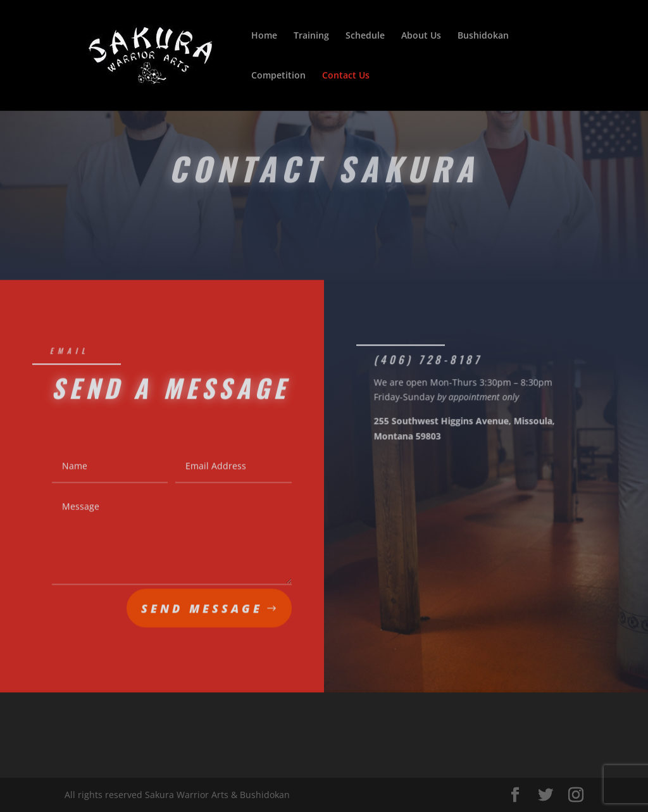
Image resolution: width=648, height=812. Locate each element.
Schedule (365, 36)
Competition (278, 76)
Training (311, 36)
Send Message (202, 611)
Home (264, 36)
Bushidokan (483, 36)
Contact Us (346, 76)
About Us (421, 36)
